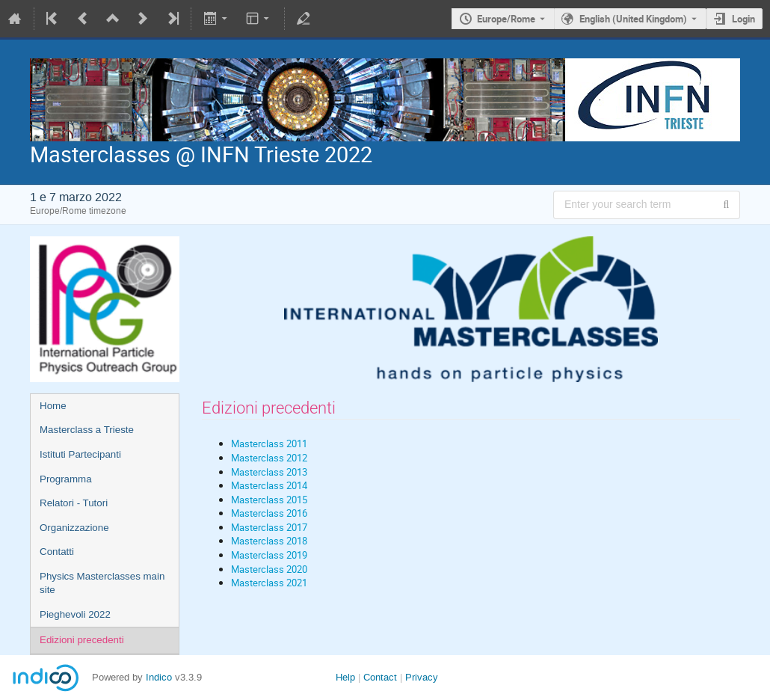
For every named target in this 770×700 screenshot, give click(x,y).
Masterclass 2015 (269, 500)
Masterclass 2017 (269, 527)
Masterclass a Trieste (87, 430)
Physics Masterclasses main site (102, 583)
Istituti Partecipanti (80, 454)
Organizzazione (74, 528)
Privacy (422, 677)
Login (743, 19)
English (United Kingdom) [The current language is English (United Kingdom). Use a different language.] (633, 19)
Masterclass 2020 (269, 569)
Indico (159, 677)
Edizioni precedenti (82, 640)
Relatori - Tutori (74, 503)
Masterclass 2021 (269, 583)
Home (53, 406)
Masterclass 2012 (269, 458)
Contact (380, 677)
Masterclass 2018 (269, 541)
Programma (66, 479)
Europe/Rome (506, 19)
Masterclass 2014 (269, 485)
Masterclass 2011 (269, 443)
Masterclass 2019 (269, 555)
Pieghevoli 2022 (75, 614)
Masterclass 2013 (269, 472)
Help (345, 677)
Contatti (57, 552)
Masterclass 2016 (269, 513)
